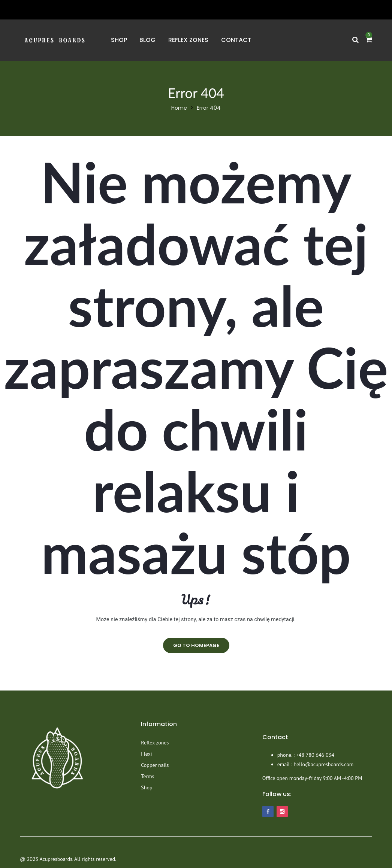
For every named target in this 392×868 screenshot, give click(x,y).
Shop (119, 40)
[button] (369, 40)
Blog (147, 40)
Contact (236, 40)
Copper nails (155, 765)
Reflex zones (188, 40)
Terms (147, 776)
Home (179, 108)
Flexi (146, 754)
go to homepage (196, 645)
